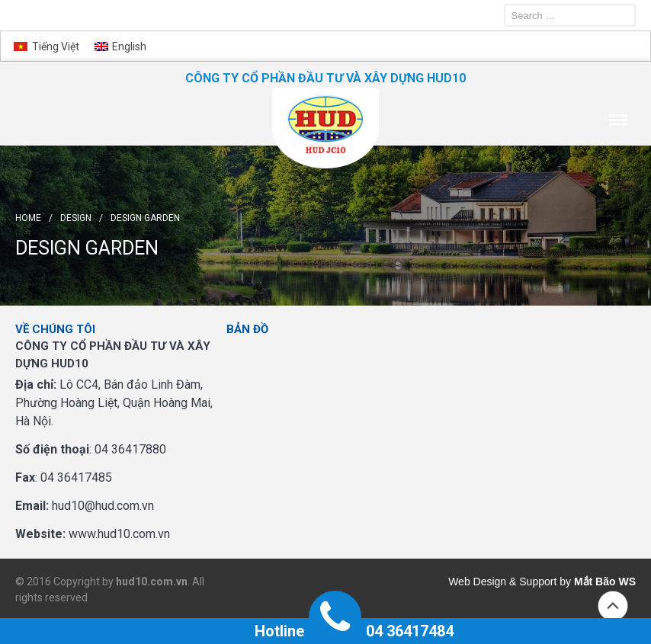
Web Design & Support (502, 582)
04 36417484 (410, 631)
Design (76, 218)
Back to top (613, 606)
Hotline (279, 631)
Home (28, 218)
